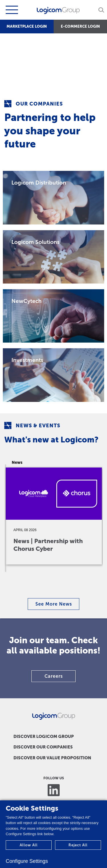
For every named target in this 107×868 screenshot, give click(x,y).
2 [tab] (45, 589)
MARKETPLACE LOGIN (27, 26)
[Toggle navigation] (11, 10)
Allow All (29, 845)
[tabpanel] (56, 511)
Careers (54, 676)
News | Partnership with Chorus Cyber (48, 545)
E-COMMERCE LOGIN (80, 26)
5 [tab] (62, 589)
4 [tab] (56, 589)
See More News (54, 604)
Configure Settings (27, 861)
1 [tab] (39, 589)
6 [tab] (68, 589)
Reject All (78, 845)
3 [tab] (51, 589)
